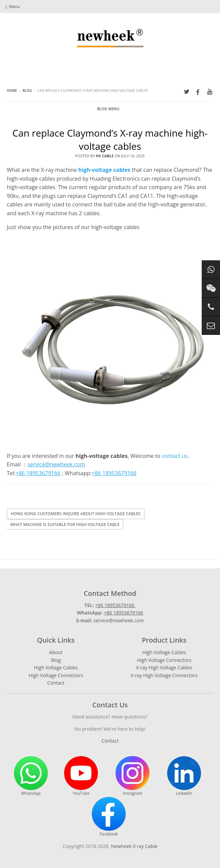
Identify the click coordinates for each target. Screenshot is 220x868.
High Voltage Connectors (56, 675)
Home (12, 90)
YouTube (81, 776)
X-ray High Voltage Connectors (164, 675)
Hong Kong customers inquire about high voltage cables (76, 514)
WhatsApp (31, 776)
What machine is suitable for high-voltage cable (65, 524)
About (56, 652)
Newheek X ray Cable (134, 846)
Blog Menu (108, 109)
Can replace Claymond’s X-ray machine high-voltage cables (110, 139)
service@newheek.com (119, 620)
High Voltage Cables (56, 668)
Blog (27, 90)
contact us (175, 456)
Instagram (133, 776)
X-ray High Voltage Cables (164, 668)
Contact (56, 683)
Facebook (109, 817)
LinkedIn (184, 776)
